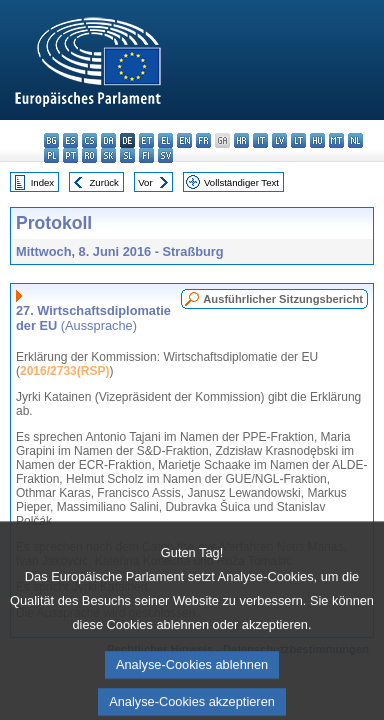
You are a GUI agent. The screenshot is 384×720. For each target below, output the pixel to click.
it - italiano (260, 140)
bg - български (51, 140)
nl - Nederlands (355, 140)
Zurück (104, 182)
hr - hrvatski (241, 140)
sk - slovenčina (108, 155)
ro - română (89, 155)
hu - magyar (317, 140)
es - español (70, 140)
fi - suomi (146, 155)
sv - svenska (165, 155)
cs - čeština (89, 140)
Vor (145, 182)
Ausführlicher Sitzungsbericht (283, 299)
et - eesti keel (146, 140)
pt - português (70, 155)
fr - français (203, 140)
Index (42, 182)
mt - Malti (336, 140)
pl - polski (51, 155)
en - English (184, 140)
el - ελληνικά (165, 140)
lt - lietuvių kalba (298, 140)
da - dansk (108, 140)
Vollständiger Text (241, 182)
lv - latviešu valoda (279, 140)
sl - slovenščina (127, 155)
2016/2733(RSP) (64, 371)
